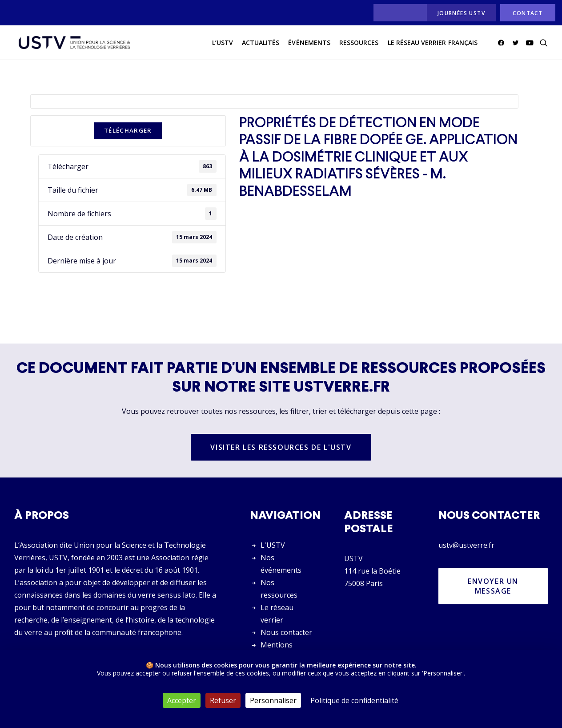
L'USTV (273, 545)
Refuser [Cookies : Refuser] (223, 700)
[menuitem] (398, 13)
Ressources (359, 44)
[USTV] (72, 44)
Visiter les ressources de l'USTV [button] (281, 448)
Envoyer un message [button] (494, 586)
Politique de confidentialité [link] (354, 700)
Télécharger (128, 131)
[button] (503, 44)
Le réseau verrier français (433, 44)
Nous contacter (286, 632)
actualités (261, 44)
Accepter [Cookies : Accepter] (182, 700)
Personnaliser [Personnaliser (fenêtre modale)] (273, 700)
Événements (309, 44)
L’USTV (223, 44)
